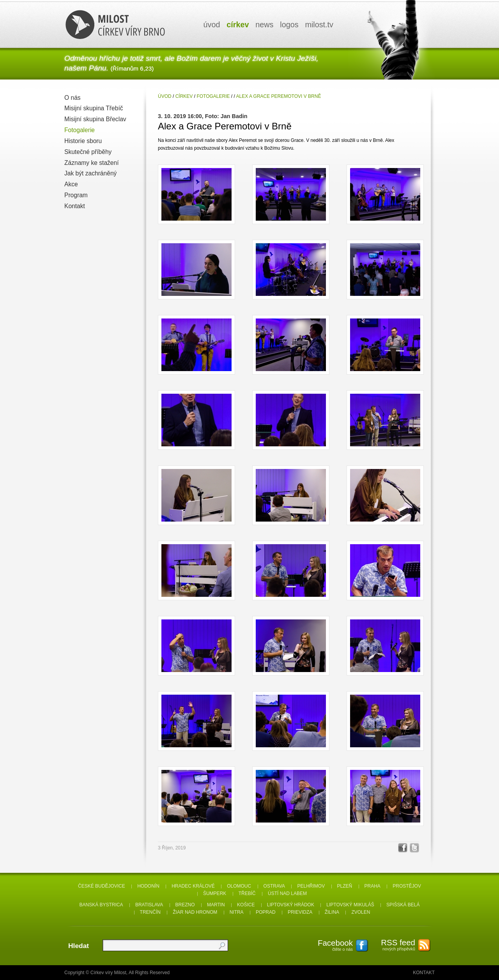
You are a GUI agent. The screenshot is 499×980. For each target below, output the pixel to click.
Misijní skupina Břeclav (95, 119)
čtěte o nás (331, 945)
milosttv (319, 25)
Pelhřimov (311, 886)
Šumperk (215, 893)
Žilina (332, 912)
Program (76, 195)
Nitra (237, 912)
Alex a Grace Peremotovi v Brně (279, 96)
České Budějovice (102, 886)
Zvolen (361, 912)
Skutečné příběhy (88, 152)
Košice (246, 905)
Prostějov (407, 886)
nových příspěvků (394, 945)
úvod (212, 25)
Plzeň (345, 886)
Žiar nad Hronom (195, 912)
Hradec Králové (193, 886)
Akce (71, 184)
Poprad (266, 912)
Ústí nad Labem (287, 893)
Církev (184, 96)
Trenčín (150, 912)
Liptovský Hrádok (291, 905)
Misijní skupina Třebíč (94, 108)
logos (289, 25)
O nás (73, 98)
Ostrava (274, 886)
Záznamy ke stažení (92, 163)
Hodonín (148, 886)
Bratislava (149, 905)
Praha (372, 886)
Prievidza (300, 912)
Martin (216, 905)
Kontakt (75, 206)
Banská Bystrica (101, 905)
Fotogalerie (80, 130)
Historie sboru (83, 141)
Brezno (185, 905)
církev (238, 25)
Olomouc (239, 886)
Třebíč (247, 893)
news (264, 25)
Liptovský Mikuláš (350, 905)
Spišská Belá (403, 905)
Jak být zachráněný (90, 173)
